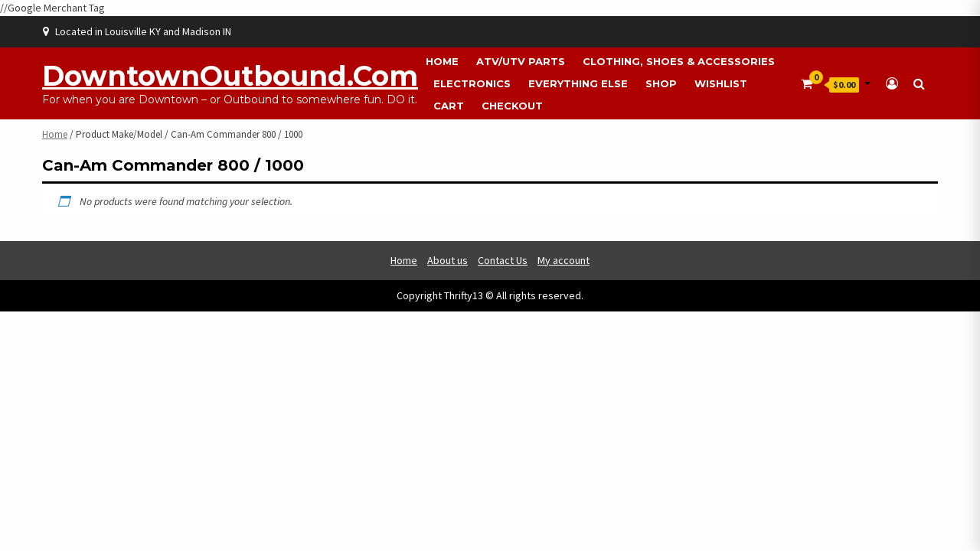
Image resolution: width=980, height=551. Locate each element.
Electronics (472, 83)
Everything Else (578, 83)
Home (442, 61)
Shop (661, 83)
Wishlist (721, 83)
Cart (449, 106)
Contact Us (503, 260)
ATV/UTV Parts (521, 61)
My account (563, 260)
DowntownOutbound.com (230, 76)
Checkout (512, 106)
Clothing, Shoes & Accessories (679, 61)
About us (448, 260)
